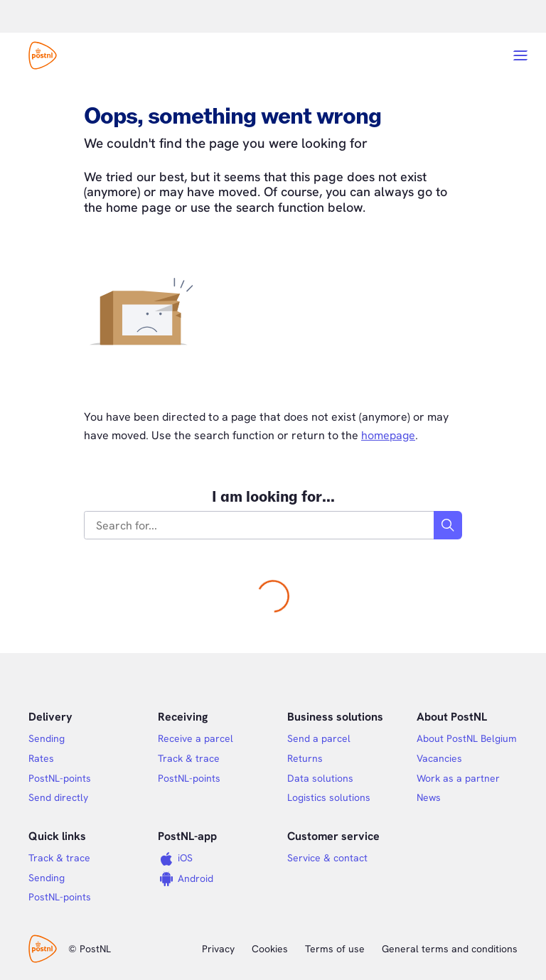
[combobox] (259, 525)
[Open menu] (520, 55)
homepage (388, 435)
